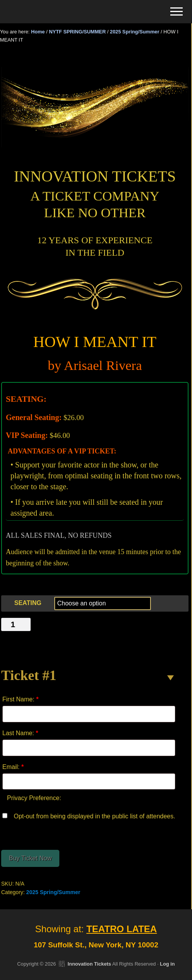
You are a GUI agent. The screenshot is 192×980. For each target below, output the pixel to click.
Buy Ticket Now (30, 858)
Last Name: (20, 733)
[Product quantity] (16, 624)
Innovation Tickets (89, 964)
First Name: (20, 699)
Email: (13, 767)
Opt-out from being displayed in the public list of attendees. (89, 816)
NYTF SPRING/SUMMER (77, 32)
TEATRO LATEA (122, 929)
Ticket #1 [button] (29, 675)
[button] (176, 11)
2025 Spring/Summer (134, 32)
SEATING (28, 603)
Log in (167, 964)
